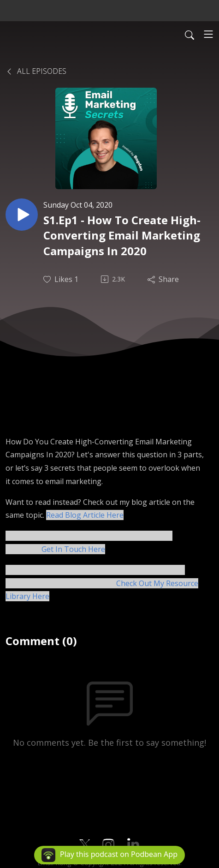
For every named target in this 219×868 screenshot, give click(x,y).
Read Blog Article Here (85, 515)
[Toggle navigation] (208, 34)
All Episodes (36, 71)
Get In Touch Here (73, 549)
